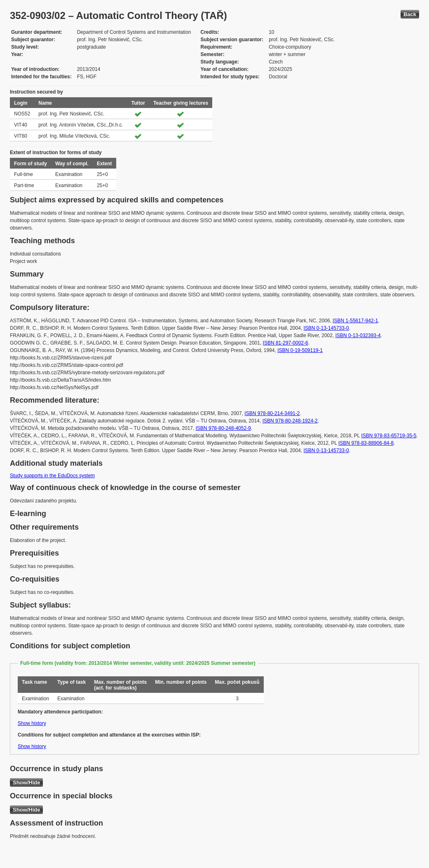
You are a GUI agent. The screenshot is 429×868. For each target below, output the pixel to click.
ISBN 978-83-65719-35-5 (389, 436)
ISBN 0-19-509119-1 (300, 350)
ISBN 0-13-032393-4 (358, 335)
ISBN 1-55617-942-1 (355, 321)
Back (410, 14)
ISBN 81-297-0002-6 (286, 343)
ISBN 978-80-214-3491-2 (272, 413)
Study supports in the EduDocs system (52, 476)
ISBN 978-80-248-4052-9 (223, 428)
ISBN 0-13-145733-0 (326, 328)
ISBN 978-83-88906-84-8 (366, 443)
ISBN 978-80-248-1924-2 (290, 421)
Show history (32, 723)
